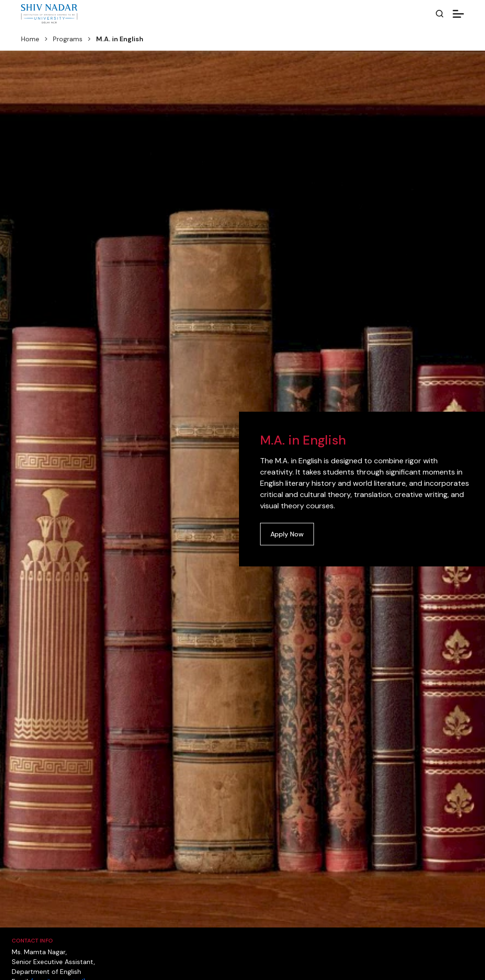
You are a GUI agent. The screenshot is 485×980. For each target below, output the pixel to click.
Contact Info (32, 941)
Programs (68, 39)
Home (30, 39)
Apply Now (287, 534)
